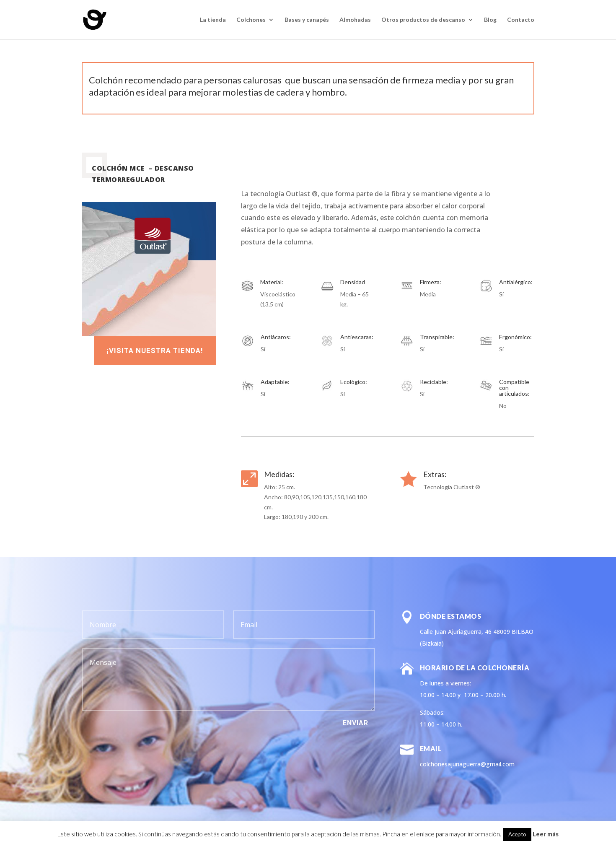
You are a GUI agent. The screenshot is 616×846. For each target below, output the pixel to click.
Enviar (356, 723)
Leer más (546, 834)
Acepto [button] (517, 834)
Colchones (251, 20)
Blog (490, 20)
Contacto (521, 20)
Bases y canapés (307, 20)
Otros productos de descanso (423, 20)
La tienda (213, 20)
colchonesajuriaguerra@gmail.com (467, 764)
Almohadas (355, 20)
